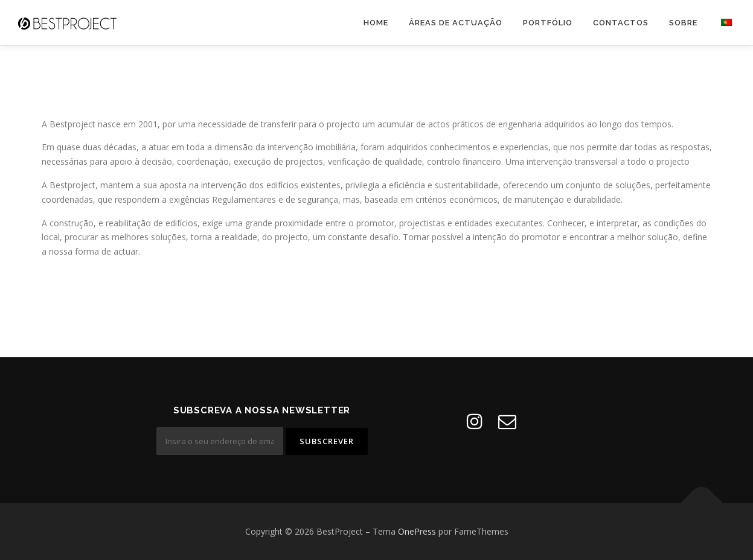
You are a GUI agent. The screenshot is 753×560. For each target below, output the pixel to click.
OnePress (417, 531)
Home (376, 23)
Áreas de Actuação (456, 23)
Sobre (683, 23)
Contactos (621, 23)
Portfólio (548, 23)
